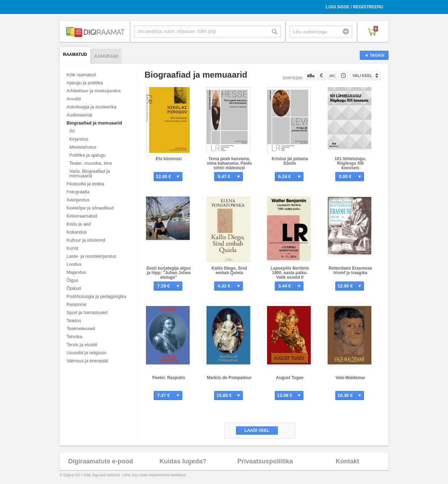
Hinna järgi (321, 75)
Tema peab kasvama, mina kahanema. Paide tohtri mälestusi (229, 163)
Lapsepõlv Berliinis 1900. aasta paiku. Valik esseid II (290, 273)
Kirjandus (79, 139)
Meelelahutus (83, 147)
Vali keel (362, 76)
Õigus (72, 280)
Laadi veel (257, 430)
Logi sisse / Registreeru (354, 7)
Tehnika (74, 337)
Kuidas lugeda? (183, 461)
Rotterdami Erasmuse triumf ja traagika (350, 271)
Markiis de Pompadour (229, 378)
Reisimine (76, 304)
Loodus (74, 264)
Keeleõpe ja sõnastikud (90, 208)
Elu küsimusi (169, 159)
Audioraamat (79, 115)
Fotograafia (78, 192)
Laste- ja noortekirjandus (91, 256)
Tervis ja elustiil (82, 345)
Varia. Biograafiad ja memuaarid (90, 173)
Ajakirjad (106, 56)
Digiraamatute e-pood (101, 461)
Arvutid (73, 99)
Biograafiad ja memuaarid (94, 123)
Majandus (76, 272)
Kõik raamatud (81, 75)
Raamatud (75, 55)
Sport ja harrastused (87, 312)
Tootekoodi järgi (343, 75)
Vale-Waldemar (351, 378)
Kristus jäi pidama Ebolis (290, 161)
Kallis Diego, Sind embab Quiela (229, 271)
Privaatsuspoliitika (265, 461)
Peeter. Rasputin (169, 378)
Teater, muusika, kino (91, 163)
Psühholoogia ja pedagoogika (96, 296)
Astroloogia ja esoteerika (91, 107)
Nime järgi (332, 75)
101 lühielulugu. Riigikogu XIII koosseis (351, 163)
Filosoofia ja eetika (85, 184)
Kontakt (347, 461)
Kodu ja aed (79, 224)
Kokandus (77, 232)
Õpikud (74, 288)
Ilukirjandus (78, 200)
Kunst (72, 248)
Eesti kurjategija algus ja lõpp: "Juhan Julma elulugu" (169, 273)
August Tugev (290, 378)
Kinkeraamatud (82, 216)
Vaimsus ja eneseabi (87, 361)
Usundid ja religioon (86, 353)
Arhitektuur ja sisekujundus (94, 91)
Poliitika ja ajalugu (87, 155)
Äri (72, 131)
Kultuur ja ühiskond (86, 240)
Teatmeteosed (81, 329)
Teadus (74, 321)
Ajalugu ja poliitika (85, 83)
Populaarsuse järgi (311, 75)
